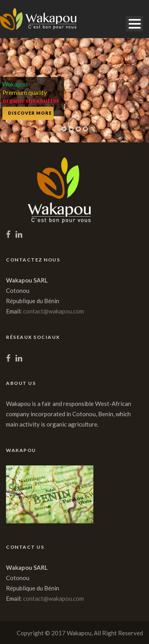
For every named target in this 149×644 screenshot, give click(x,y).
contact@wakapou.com (53, 311)
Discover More (30, 113)
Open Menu (134, 24)
